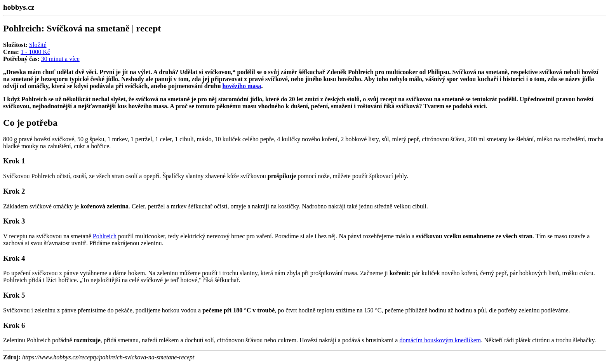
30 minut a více (60, 59)
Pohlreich (105, 236)
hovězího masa (242, 86)
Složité (38, 45)
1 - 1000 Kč (35, 52)
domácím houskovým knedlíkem (440, 340)
